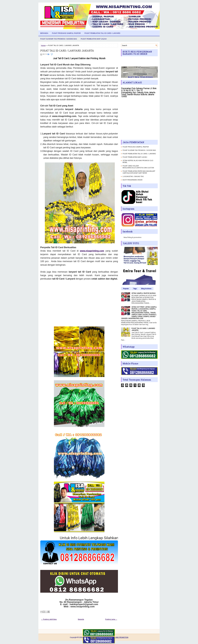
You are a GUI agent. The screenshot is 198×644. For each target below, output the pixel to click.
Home (43, 45)
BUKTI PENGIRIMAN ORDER (133, 180)
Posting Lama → (111, 619)
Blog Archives (146, 289)
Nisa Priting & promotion (133, 237)
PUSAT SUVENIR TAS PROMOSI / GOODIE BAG (59, 39)
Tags (135, 289)
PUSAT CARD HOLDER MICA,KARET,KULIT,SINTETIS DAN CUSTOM (138, 167)
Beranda (44, 33)
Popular (126, 289)
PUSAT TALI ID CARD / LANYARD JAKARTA (67, 51)
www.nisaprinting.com (92, 251)
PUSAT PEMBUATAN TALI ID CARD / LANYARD (102, 33)
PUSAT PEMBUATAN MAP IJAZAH (94, 39)
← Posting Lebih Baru (49, 619)
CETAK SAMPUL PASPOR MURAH (144, 293)
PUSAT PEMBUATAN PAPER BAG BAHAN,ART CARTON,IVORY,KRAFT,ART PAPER (139, 172)
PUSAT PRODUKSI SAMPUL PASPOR (66, 33)
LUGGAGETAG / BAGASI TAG (133, 176)
